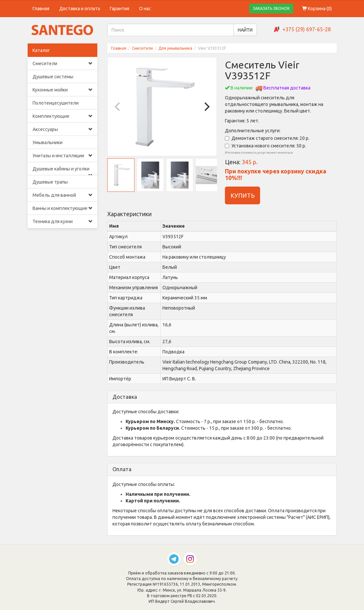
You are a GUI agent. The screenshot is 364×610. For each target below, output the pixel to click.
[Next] (206, 107)
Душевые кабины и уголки (63, 171)
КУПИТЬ (243, 195)
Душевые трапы (50, 182)
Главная (41, 9)
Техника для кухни (63, 221)
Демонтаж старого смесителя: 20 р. (267, 138)
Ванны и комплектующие (63, 208)
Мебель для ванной (63, 195)
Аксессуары (63, 129)
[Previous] (118, 107)
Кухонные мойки (63, 90)
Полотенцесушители (56, 103)
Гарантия (120, 9)
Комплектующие (63, 116)
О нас (145, 9)
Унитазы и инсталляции (63, 156)
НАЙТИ (245, 30)
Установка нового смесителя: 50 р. (266, 146)
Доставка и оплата (80, 9)
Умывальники (48, 142)
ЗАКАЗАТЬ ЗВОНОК (271, 8)
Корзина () (317, 9)
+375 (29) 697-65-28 (307, 29)
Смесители (63, 64)
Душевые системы (53, 77)
